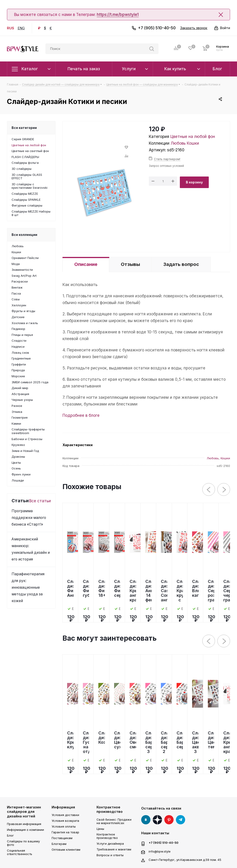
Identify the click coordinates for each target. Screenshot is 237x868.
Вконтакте (146, 820)
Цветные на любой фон (193, 137)
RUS (11, 28)
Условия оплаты (64, 826)
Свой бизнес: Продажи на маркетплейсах (114, 821)
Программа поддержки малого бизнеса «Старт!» (29, 518)
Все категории (24, 128)
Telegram (181, 820)
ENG (21, 28)
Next (224, 490)
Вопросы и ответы (110, 855)
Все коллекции (24, 235)
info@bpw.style (160, 851)
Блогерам (59, 844)
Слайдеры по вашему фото (23, 843)
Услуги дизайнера (110, 844)
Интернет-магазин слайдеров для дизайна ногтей (24, 812)
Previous (209, 490)
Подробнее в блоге (81, 415)
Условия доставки (65, 815)
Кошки (193, 143)
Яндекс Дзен (157, 820)
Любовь (178, 143)
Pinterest (169, 820)
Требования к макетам (114, 849)
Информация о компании (25, 830)
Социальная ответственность (20, 852)
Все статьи (40, 501)
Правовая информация (24, 824)
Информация (63, 807)
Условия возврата (65, 821)
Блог (10, 835)
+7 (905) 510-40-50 (157, 28)
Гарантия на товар (65, 832)
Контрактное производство (110, 809)
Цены (100, 829)
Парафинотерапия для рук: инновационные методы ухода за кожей (28, 587)
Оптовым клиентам (66, 850)
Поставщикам (62, 838)
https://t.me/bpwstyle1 (118, 15)
